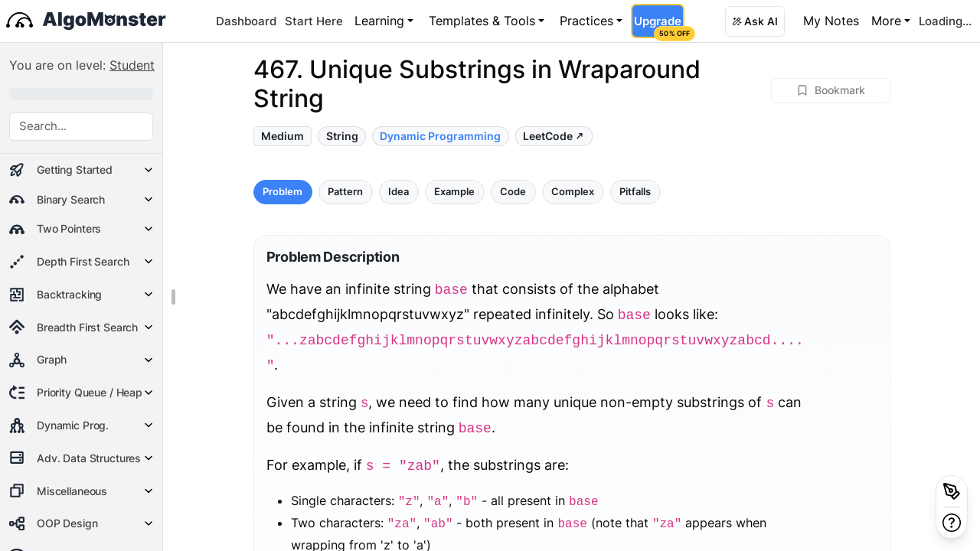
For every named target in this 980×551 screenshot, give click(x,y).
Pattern (345, 192)
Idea (399, 192)
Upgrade (659, 26)
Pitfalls (635, 192)
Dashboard (246, 21)
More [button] (886, 21)
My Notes (831, 21)
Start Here (314, 21)
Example (454, 192)
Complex (573, 192)
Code (513, 192)
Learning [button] (379, 21)
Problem (283, 192)
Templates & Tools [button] (482, 21)
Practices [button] (586, 21)
